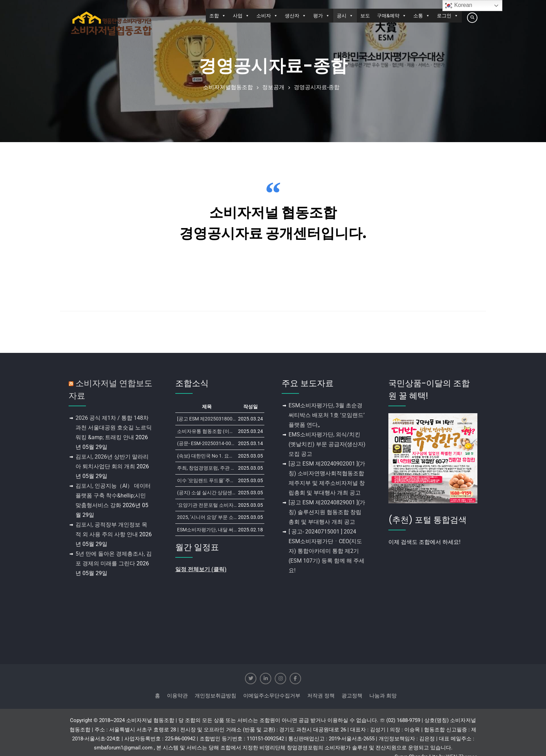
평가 (322, 16)
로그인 (448, 16)
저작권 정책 (321, 696)
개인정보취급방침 (215, 696)
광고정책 (352, 696)
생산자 (296, 16)
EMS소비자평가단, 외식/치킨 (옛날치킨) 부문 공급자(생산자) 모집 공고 (327, 444)
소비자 (267, 16)
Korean (458, 6)
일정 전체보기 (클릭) (201, 569)
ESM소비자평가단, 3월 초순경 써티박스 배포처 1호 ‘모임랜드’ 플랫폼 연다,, (327, 415)
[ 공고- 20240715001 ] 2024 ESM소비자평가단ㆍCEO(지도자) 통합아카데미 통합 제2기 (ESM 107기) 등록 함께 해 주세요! (327, 551)
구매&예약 (392, 16)
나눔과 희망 (383, 696)
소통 (422, 16)
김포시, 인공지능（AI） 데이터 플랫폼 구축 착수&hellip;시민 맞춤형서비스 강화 (113, 496)
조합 (218, 16)
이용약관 (177, 696)
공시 (345, 16)
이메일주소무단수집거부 (272, 696)
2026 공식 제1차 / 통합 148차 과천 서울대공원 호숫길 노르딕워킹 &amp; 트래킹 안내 (114, 428)
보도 (365, 16)
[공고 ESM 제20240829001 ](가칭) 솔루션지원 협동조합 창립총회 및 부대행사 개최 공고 (327, 512)
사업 (241, 16)
